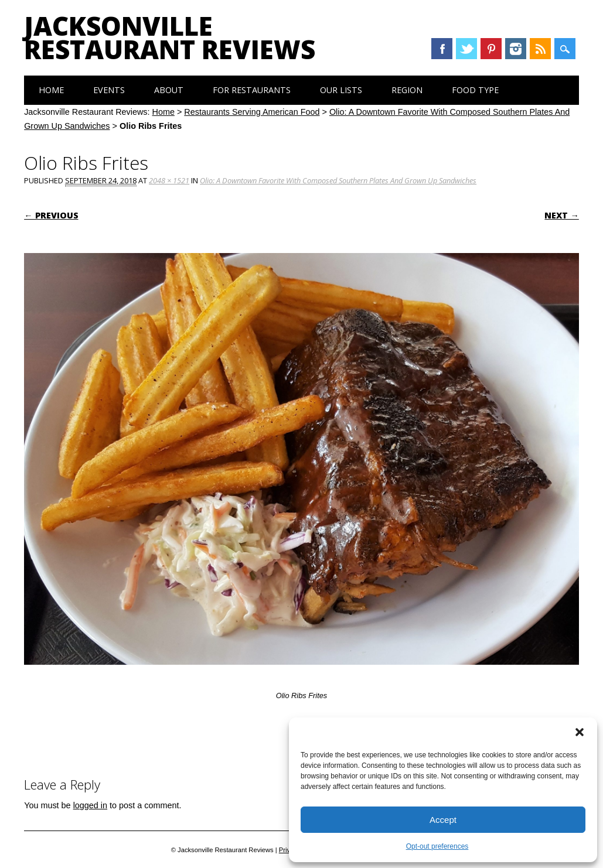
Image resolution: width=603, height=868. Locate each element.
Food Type (475, 90)
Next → (561, 215)
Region (407, 90)
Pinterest (491, 49)
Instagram (516, 49)
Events (109, 90)
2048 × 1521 (169, 180)
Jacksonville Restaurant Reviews (170, 37)
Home (51, 90)
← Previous (51, 215)
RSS (540, 49)
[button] (580, 732)
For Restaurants (252, 90)
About (169, 90)
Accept (443, 820)
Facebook (442, 49)
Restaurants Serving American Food (252, 112)
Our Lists (341, 90)
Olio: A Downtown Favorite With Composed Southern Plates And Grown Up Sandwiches (338, 180)
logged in (90, 805)
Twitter (466, 49)
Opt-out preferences (437, 846)
